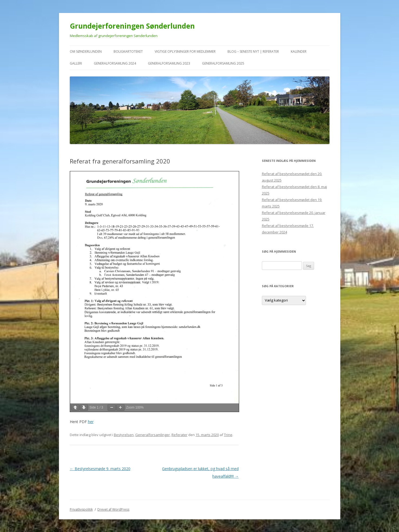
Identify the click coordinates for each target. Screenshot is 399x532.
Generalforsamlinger (153, 435)
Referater (179, 435)
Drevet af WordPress (113, 509)
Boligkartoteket (128, 51)
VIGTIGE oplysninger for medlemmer (185, 51)
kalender (299, 51)
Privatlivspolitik (81, 509)
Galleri (76, 63)
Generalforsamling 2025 (223, 63)
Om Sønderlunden (86, 51)
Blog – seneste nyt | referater (253, 51)
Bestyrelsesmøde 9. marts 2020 (100, 469)
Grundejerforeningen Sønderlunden (132, 26)
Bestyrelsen (124, 435)
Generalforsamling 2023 (169, 63)
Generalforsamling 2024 (115, 63)
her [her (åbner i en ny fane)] (91, 422)
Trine (228, 435)
